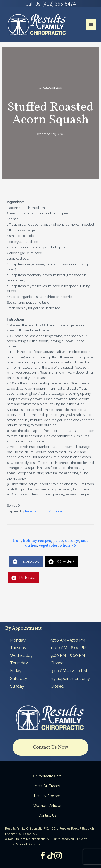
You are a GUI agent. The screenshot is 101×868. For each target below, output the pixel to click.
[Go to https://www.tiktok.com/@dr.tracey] (50, 856)
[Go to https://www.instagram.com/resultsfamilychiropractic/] (58, 856)
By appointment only (70, 678)
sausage (72, 541)
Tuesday (18, 648)
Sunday (17, 686)
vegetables (48, 546)
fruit (17, 541)
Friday (16, 671)
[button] (50, 747)
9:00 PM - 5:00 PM (68, 656)
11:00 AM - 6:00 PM (68, 648)
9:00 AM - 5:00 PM (68, 640)
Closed (57, 663)
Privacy (82, 839)
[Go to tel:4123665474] (50, 4)
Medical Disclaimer (29, 844)
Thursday (19, 663)
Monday (18, 640)
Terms (9, 844)
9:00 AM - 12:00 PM (69, 671)
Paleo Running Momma (43, 511)
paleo (58, 541)
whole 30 (68, 546)
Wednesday (21, 656)
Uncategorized (50, 87)
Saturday (19, 678)
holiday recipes (37, 541)
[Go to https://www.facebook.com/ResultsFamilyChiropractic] (43, 856)
